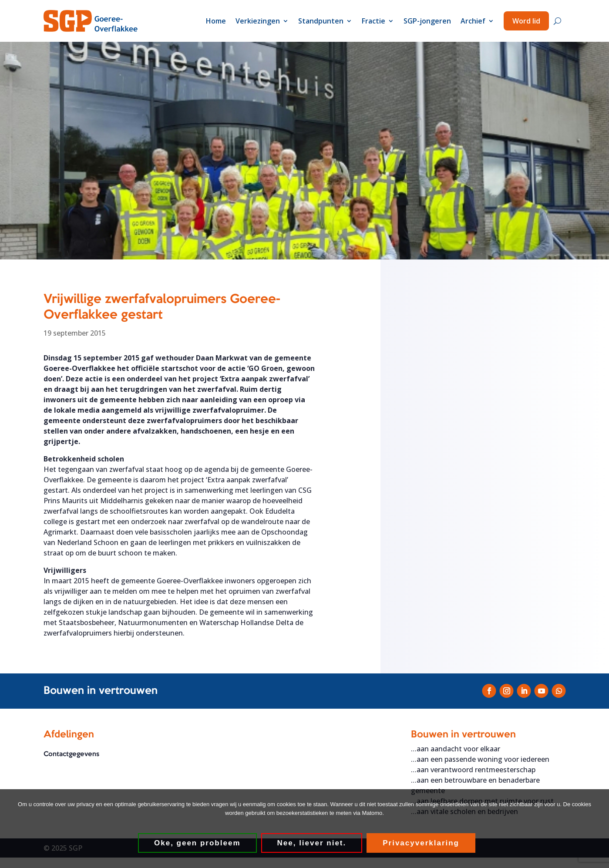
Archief (473, 21)
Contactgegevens (71, 754)
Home (216, 21)
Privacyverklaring (421, 843)
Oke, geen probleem (197, 843)
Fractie (373, 21)
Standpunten (321, 21)
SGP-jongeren (427, 21)
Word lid (526, 21)
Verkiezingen (258, 21)
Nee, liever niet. (312, 843)
